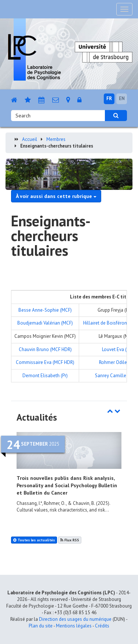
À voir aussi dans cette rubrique (56, 196)
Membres (56, 139)
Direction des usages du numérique (75, 619)
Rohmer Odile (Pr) (117, 362)
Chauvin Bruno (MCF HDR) (45, 349)
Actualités (37, 417)
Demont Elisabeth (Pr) (45, 376)
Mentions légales (74, 626)
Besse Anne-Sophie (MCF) (45, 310)
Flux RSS (70, 540)
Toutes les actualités (34, 540)
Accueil (30, 139)
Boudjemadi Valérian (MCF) (45, 323)
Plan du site (41, 626)
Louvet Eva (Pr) (117, 349)
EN (122, 98)
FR (109, 98)
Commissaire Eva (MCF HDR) (45, 362)
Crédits (102, 626)
